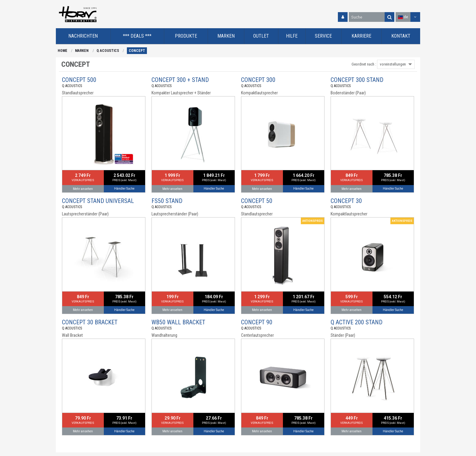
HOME (63, 51)
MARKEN (82, 51)
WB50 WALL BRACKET (178, 322)
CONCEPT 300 (258, 80)
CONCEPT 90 (257, 322)
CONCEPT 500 (79, 80)
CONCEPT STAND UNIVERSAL (98, 201)
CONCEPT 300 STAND (357, 80)
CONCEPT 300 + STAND (180, 80)
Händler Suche (124, 189)
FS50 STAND (167, 201)
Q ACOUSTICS (108, 51)
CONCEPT (137, 51)
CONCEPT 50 (257, 201)
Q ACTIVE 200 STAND (357, 322)
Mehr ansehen (83, 189)
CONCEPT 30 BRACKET (90, 322)
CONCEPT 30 (346, 201)
